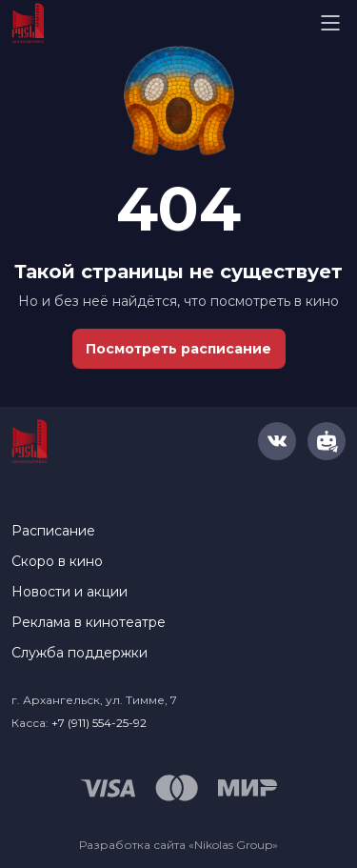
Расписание (53, 531)
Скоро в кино (57, 561)
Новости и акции (69, 592)
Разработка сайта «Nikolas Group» (178, 845)
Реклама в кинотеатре (89, 622)
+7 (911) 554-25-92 (99, 723)
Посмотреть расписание (178, 349)
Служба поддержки (79, 653)
